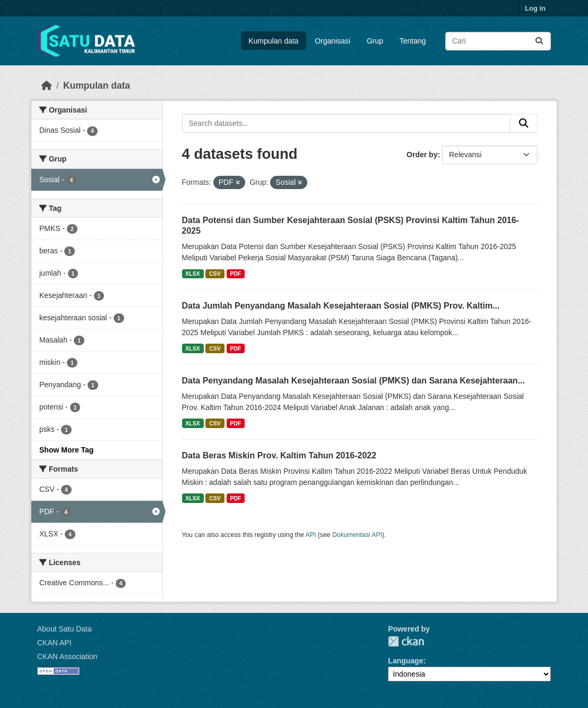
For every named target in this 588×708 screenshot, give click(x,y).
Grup (375, 41)
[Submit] (539, 41)
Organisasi (332, 41)
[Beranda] (47, 86)
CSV (215, 274)
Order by (422, 155)
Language (405, 661)
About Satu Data (64, 629)
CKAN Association (67, 656)
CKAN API (54, 643)
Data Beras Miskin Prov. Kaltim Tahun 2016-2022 (279, 455)
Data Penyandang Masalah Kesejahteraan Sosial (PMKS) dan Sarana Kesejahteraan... (353, 381)
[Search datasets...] (498, 41)
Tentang (413, 41)
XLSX (192, 274)
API (311, 535)
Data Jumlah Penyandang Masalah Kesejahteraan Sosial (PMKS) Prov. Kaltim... (341, 306)
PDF (235, 274)
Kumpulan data (273, 41)
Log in (535, 8)
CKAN (406, 641)
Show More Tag (66, 450)
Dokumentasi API (357, 535)
